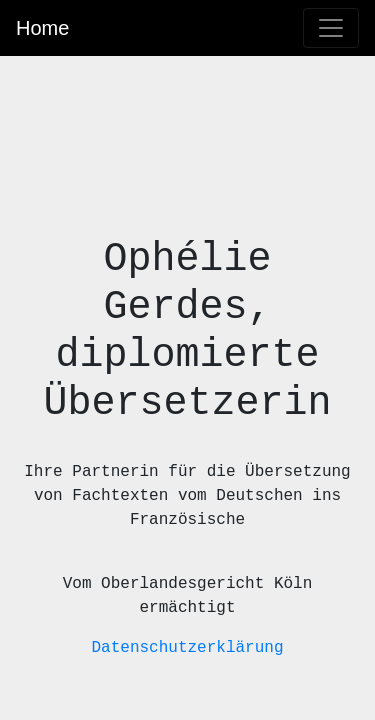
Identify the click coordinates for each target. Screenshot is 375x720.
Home (42, 28)
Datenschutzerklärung (187, 648)
